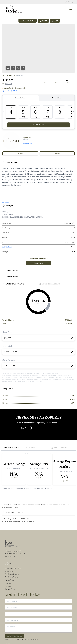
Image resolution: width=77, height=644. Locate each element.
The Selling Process (12, 562)
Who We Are (10, 565)
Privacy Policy (10, 574)
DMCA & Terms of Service (61, 641)
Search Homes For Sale (13, 553)
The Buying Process (12, 559)
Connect (8, 568)
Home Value (9, 556)
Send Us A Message (15, 621)
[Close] (73, 625)
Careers (8, 571)
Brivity (11, 641)
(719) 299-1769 (11, 542)
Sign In (69, 2)
